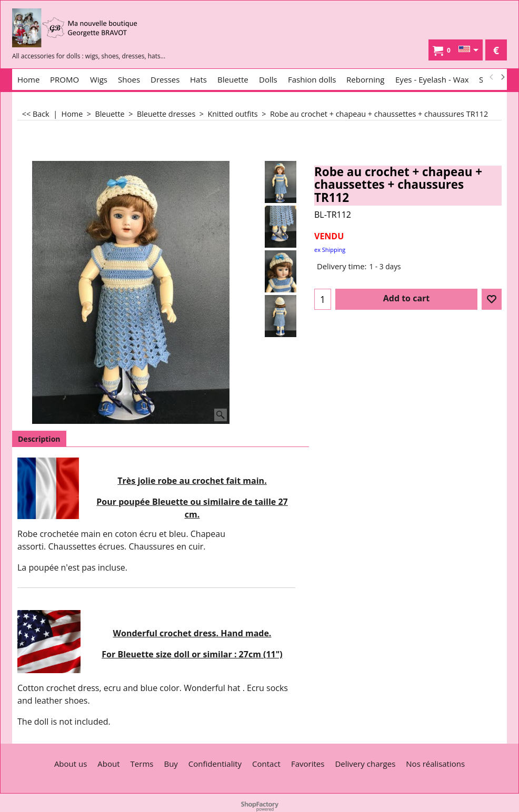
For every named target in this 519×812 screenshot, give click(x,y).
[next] (502, 77)
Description (39, 439)
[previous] (492, 77)
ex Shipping (330, 250)
